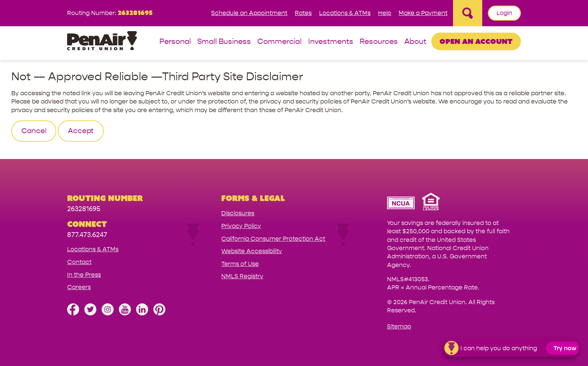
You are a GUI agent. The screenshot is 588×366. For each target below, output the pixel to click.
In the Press (84, 275)
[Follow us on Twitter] (90, 313)
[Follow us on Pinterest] (159, 313)
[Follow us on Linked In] (142, 313)
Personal (175, 42)
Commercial (279, 42)
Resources (379, 42)
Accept (81, 131)
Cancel (34, 131)
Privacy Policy (241, 226)
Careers (79, 287)
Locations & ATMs (345, 13)
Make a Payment (423, 13)
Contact (79, 262)
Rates (303, 13)
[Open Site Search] (468, 13)
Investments (331, 42)
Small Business (224, 42)
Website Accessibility (252, 251)
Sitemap (399, 326)
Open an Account (476, 41)
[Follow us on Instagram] (108, 313)
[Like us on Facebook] (73, 313)
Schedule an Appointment (249, 13)
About (415, 42)
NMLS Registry (242, 276)
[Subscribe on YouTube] (125, 313)
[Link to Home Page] (102, 42)
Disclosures (238, 213)
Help (385, 13)
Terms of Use (240, 264)
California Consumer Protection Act (273, 239)
